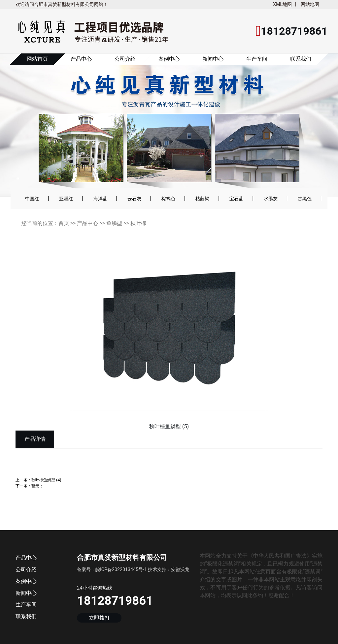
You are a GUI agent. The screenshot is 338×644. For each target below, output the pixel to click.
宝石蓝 (236, 199)
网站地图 (310, 4)
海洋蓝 (100, 199)
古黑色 (305, 199)
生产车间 (257, 59)
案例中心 (169, 59)
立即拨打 (99, 618)
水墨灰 (271, 199)
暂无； (37, 486)
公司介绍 (125, 59)
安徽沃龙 (180, 569)
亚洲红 (66, 199)
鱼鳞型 (114, 223)
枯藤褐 (202, 199)
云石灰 (134, 199)
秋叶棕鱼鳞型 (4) (46, 480)
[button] (23, 130)
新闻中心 (213, 59)
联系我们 (301, 59)
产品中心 (81, 59)
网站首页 (37, 59)
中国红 (32, 199)
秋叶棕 (138, 223)
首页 (64, 223)
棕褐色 (168, 199)
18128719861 (115, 601)
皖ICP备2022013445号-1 (121, 569)
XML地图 (282, 4)
